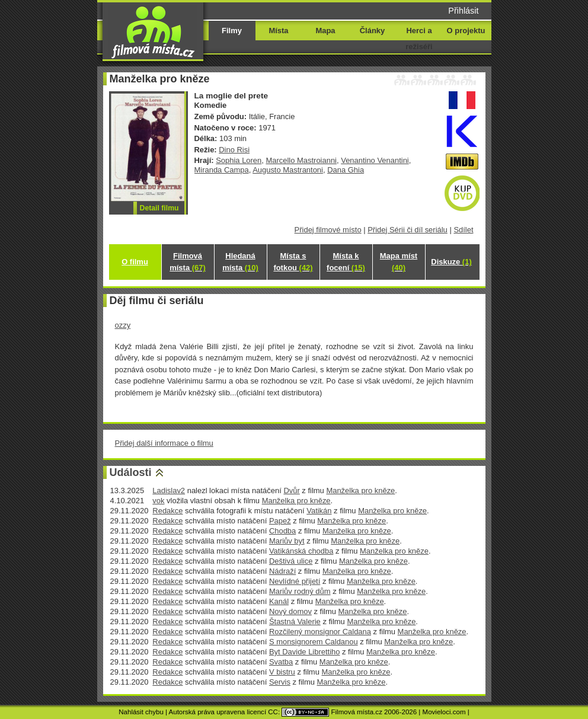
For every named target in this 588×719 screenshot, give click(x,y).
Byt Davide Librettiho (305, 652)
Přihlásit (463, 11)
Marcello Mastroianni (301, 160)
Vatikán (319, 511)
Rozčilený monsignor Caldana (320, 632)
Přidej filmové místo (328, 230)
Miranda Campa (222, 170)
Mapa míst (399, 262)
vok (158, 501)
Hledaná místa (240, 262)
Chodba (282, 531)
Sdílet (463, 230)
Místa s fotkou (293, 262)
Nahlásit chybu (141, 712)
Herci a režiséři (419, 39)
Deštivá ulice (291, 561)
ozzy (123, 325)
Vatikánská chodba (301, 551)
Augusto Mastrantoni (288, 170)
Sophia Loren (239, 160)
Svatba (281, 662)
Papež (280, 521)
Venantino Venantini (375, 160)
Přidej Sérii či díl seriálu (408, 230)
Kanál (279, 601)
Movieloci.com (444, 712)
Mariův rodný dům (300, 591)
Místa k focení (346, 262)
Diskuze (451, 262)
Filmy (232, 31)
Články (372, 31)
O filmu (135, 262)
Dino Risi (234, 150)
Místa (278, 31)
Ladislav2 (169, 490)
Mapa (325, 31)
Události (131, 472)
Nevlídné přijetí (295, 581)
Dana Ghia (346, 170)
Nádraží (282, 571)
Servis (280, 682)
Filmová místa (187, 262)
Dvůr (291, 490)
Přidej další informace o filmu (164, 443)
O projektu (466, 31)
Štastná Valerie (295, 621)
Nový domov (290, 611)
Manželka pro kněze (360, 490)
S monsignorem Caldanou (314, 642)
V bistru (282, 672)
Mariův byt (287, 541)
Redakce (167, 511)
